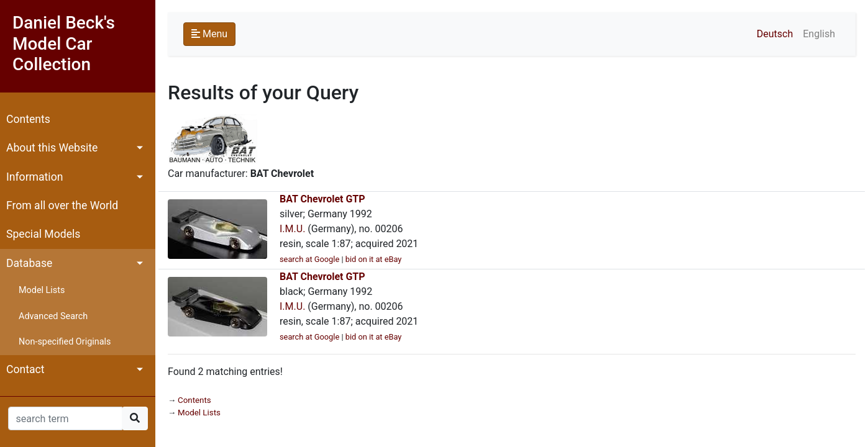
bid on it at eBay (374, 259)
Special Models (43, 234)
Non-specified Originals (65, 342)
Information (34, 177)
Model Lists (42, 290)
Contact (25, 369)
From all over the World (62, 205)
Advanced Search (53, 316)
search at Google (309, 259)
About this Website (52, 148)
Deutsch (775, 34)
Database (29, 263)
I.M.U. (292, 229)
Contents (28, 119)
